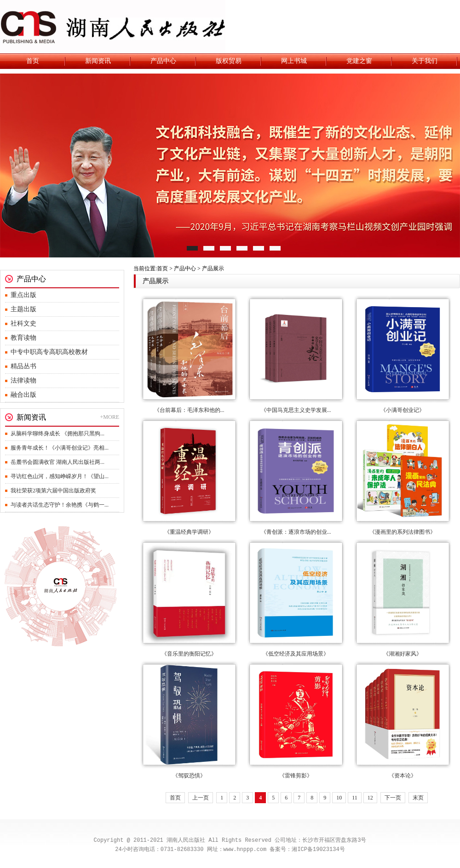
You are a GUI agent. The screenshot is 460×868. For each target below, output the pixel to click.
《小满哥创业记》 (402, 410)
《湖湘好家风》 (402, 654)
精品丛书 (23, 366)
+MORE (110, 417)
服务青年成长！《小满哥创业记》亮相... (60, 448)
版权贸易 (229, 61)
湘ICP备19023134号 (318, 849)
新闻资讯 (98, 61)
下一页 (393, 798)
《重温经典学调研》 (189, 532)
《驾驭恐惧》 (189, 776)
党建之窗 (359, 61)
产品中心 (163, 61)
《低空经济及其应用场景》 (296, 654)
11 (355, 798)
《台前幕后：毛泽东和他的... (189, 410)
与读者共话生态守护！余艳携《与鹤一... (60, 505)
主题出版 (23, 309)
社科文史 (23, 323)
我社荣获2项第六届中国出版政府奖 (53, 491)
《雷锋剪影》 (296, 776)
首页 (33, 61)
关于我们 (425, 61)
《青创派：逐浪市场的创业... (296, 532)
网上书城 (294, 61)
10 (339, 798)
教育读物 (23, 338)
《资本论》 (402, 776)
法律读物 (23, 380)
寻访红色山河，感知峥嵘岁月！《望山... (60, 476)
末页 (418, 798)
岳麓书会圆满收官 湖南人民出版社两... (57, 462)
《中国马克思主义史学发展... (296, 410)
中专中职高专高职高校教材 (49, 352)
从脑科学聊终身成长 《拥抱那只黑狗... (57, 434)
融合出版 (23, 395)
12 (370, 798)
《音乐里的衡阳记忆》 (189, 654)
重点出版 (23, 295)
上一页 (201, 798)
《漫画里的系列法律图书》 (402, 532)
